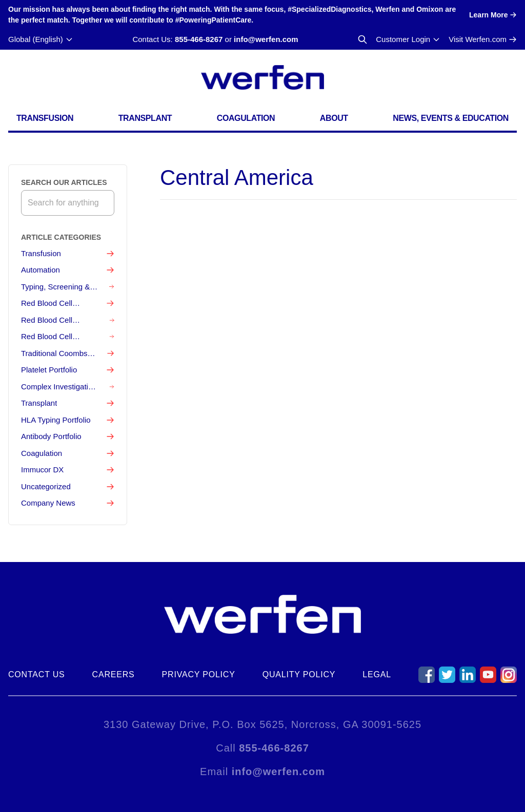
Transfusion (45, 118)
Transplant (145, 118)
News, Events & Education (451, 118)
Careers (114, 674)
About (334, 118)
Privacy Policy (199, 674)
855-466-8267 (199, 39)
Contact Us (37, 674)
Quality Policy (299, 674)
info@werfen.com (266, 39)
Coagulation (246, 118)
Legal (377, 674)
